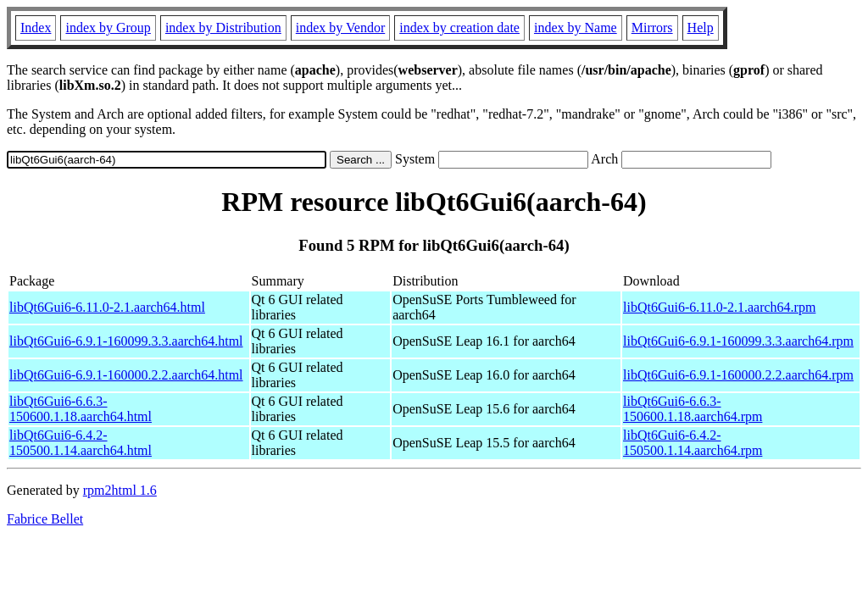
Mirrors (652, 28)
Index (36, 28)
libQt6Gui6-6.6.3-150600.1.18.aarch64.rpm (693, 409)
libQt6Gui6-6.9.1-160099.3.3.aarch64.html (126, 341)
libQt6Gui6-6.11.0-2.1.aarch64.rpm (719, 307)
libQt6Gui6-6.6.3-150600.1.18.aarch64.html (81, 409)
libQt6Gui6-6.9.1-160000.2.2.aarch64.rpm (738, 375)
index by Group (108, 28)
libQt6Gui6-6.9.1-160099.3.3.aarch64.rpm (738, 341)
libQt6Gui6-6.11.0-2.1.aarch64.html (107, 307)
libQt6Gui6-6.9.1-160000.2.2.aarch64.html (126, 375)
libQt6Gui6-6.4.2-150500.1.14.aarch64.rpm (693, 443)
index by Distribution (223, 28)
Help (701, 28)
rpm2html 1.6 (120, 490)
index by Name (576, 28)
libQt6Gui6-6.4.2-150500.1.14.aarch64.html (81, 443)
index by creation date (459, 28)
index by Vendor (340, 28)
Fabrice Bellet (45, 519)
